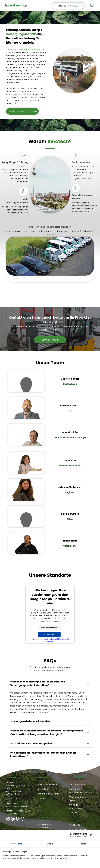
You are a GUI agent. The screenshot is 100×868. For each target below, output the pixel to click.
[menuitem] (50, 758)
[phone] (22, 792)
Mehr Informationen (49, 628)
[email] (18, 792)
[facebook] (8, 792)
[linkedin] (13, 792)
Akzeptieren (49, 634)
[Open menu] (92, 6)
